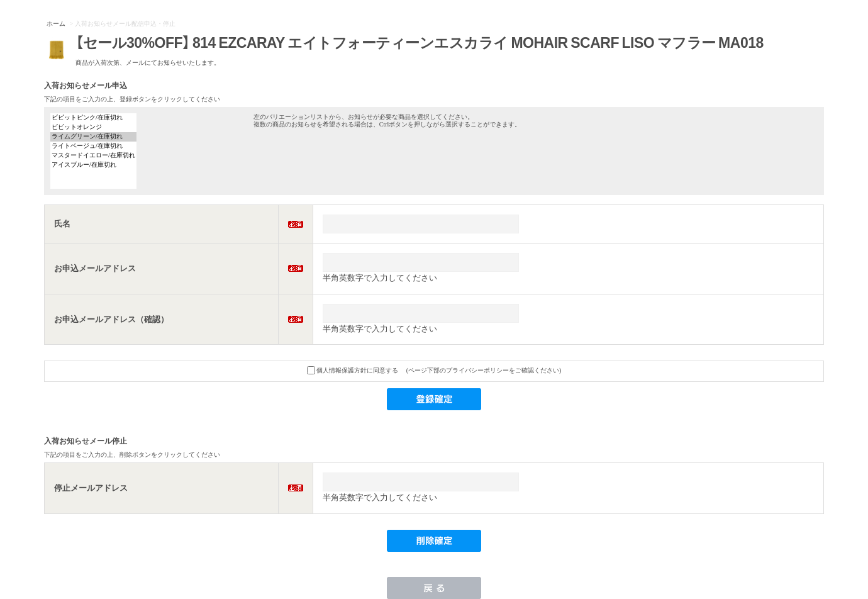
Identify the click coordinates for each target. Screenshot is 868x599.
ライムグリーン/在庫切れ (93, 137)
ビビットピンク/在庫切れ (93, 118)
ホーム (56, 24)
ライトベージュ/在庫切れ (93, 146)
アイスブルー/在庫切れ (93, 165)
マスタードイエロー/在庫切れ (93, 156)
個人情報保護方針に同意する (353, 370)
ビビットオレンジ (93, 127)
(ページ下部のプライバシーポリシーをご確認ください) (484, 370)
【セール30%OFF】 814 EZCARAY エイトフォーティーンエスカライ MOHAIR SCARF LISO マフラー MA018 (420, 42)
